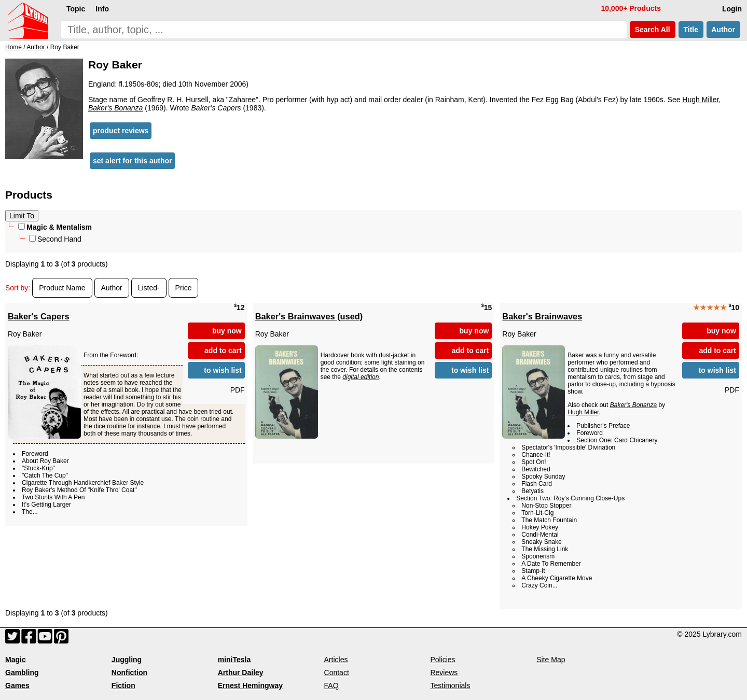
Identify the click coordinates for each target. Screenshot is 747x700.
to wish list (223, 370)
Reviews (444, 673)
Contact (337, 673)
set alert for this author (132, 161)
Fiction (123, 685)
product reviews (121, 131)
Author (723, 30)
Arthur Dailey (241, 673)
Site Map (551, 660)
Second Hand (55, 239)
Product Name (62, 288)
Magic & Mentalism (55, 227)
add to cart (223, 351)
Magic (16, 660)
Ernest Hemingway (250, 685)
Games (17, 685)
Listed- (149, 288)
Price (184, 288)
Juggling (127, 660)
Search (653, 30)
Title (691, 30)
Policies (442, 660)
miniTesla (234, 660)
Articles (336, 660)
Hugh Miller (700, 100)
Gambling (22, 673)
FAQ (331, 685)
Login (732, 9)
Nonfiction (129, 673)
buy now (227, 331)
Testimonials (450, 685)
